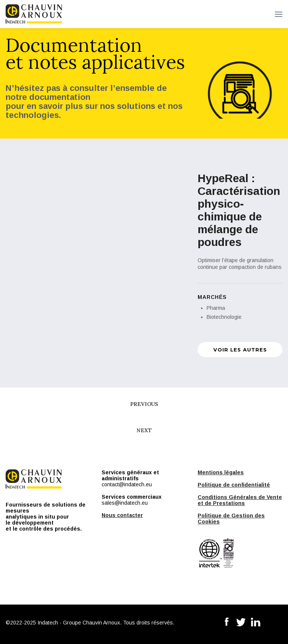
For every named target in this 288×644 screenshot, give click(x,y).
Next (144, 430)
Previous (144, 404)
